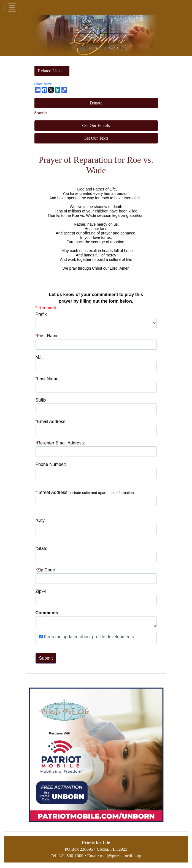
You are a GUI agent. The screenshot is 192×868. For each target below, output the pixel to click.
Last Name (47, 379)
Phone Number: (51, 464)
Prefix (41, 314)
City (41, 520)
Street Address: (86, 492)
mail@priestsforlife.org (121, 856)
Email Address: (51, 421)
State (42, 548)
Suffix (41, 400)
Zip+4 (41, 591)
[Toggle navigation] (12, 8)
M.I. (39, 357)
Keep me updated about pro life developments (88, 637)
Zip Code (45, 570)
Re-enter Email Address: (60, 443)
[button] (52, 71)
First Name (47, 336)
